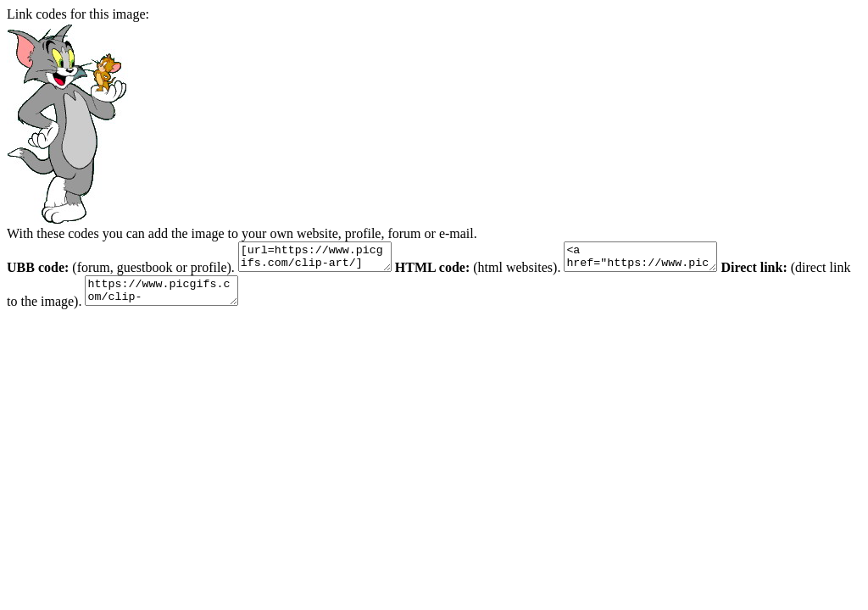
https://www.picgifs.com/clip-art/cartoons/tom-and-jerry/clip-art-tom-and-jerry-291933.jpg (195, 298)
